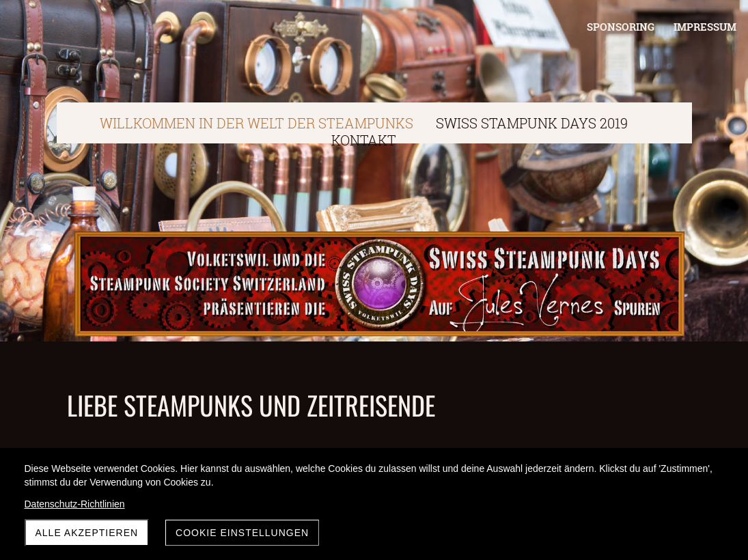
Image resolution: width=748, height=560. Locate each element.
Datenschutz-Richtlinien (75, 504)
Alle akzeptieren (87, 533)
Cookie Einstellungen (242, 533)
